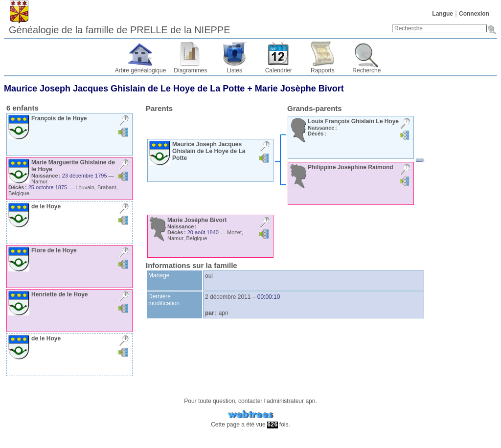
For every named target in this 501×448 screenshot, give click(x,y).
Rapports (323, 70)
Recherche (366, 70)
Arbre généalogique (141, 70)
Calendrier (279, 70)
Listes (235, 70)
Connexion (474, 14)
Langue (443, 14)
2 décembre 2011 (228, 297)
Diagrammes (190, 70)
